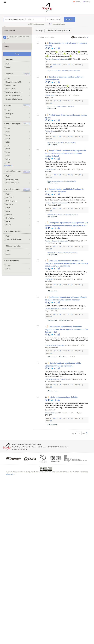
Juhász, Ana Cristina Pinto (54, 234)
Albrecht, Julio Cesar (69, 236)
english (88, 2)
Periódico (10, 74)
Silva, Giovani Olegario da (62, 276)
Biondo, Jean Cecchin (71, 126)
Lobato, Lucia (50, 408)
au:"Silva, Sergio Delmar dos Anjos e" (25, 19)
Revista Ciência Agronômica (15, 99)
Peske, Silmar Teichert (59, 340)
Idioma (9, 106)
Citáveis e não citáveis (14, 246)
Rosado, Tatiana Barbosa (58, 166)
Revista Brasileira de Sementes (15, 96)
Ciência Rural (11, 89)
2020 (8, 159)
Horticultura (10, 218)
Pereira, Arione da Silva (75, 272)
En (55, 65)
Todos (8, 64)
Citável (9, 254)
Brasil (8, 67)
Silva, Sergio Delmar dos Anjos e (65, 88)
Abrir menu (6, 2)
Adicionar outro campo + (37, 24)
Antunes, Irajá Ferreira (80, 403)
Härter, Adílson (81, 200)
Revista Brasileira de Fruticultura (15, 92)
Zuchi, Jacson (50, 338)
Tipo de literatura (12, 261)
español (78, 2)
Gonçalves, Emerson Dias (54, 376)
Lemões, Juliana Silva (78, 374)
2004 (8, 135)
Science (9, 215)
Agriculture (10, 198)
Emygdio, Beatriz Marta (65, 406)
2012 (8, 149)
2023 (8, 163)
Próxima (87, 434)
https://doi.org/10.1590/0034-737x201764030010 (62, 143)
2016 (8, 132)
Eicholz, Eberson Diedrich (54, 306)
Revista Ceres (11, 85)
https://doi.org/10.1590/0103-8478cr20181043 (61, 107)
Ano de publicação (13, 124)
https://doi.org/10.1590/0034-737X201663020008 (62, 181)
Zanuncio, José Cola (62, 338)
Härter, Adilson (50, 52)
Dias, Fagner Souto (61, 128)
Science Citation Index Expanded (15, 240)
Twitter (52, 49)
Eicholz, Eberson (70, 200)
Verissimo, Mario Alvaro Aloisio (56, 86)
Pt (60, 65)
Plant (8, 221)
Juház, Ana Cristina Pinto (68, 164)
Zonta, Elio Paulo (51, 406)
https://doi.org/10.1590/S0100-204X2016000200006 (63, 215)
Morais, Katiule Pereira (53, 124)
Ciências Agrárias (12, 179)
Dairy (8, 211)
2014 (8, 152)
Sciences (9, 225)
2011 (8, 146)
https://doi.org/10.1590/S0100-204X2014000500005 (63, 253)
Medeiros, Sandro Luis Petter (71, 124)
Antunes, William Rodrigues (68, 52)
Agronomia (10, 204)
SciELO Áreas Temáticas (14, 171)
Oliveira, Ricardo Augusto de (59, 56)
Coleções (10, 59)
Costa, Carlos (78, 406)
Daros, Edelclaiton (77, 90)
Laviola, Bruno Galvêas (69, 162)
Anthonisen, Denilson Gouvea (60, 374)
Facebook (49, 49)
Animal (9, 208)
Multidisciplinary (12, 201)
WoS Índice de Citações (14, 231)
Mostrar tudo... (9, 166)
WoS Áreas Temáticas (14, 189)
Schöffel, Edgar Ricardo (73, 198)
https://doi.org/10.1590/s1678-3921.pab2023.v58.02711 (64, 71)
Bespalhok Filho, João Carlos (60, 90)
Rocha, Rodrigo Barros (53, 162)
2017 (8, 156)
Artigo (8, 269)
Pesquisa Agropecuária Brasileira (15, 82)
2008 (8, 139)
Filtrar (17, 54)
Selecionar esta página (47, 37)
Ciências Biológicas (13, 183)
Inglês (8, 117)
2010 (8, 142)
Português (10, 114)
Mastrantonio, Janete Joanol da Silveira (59, 403)
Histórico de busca (58, 24)
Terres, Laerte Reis (70, 274)
